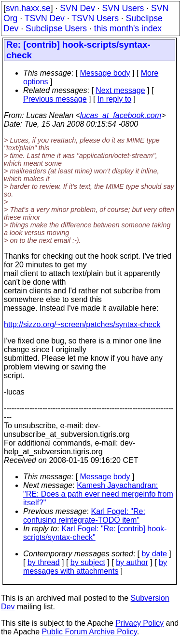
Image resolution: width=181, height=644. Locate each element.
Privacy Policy (139, 623)
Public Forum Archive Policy (90, 632)
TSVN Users (95, 18)
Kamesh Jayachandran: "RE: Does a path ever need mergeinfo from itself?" (98, 494)
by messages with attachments (95, 567)
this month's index (128, 28)
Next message (120, 90)
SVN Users (123, 8)
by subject (88, 562)
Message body (105, 73)
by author (132, 562)
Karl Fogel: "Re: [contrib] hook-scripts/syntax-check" (95, 533)
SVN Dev (77, 8)
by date (154, 554)
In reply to (114, 99)
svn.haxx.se (28, 8)
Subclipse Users (56, 28)
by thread (44, 562)
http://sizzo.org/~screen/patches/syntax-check (82, 324)
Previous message (55, 99)
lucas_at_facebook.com (121, 115)
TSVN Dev (45, 18)
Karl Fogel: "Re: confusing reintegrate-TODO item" (84, 516)
